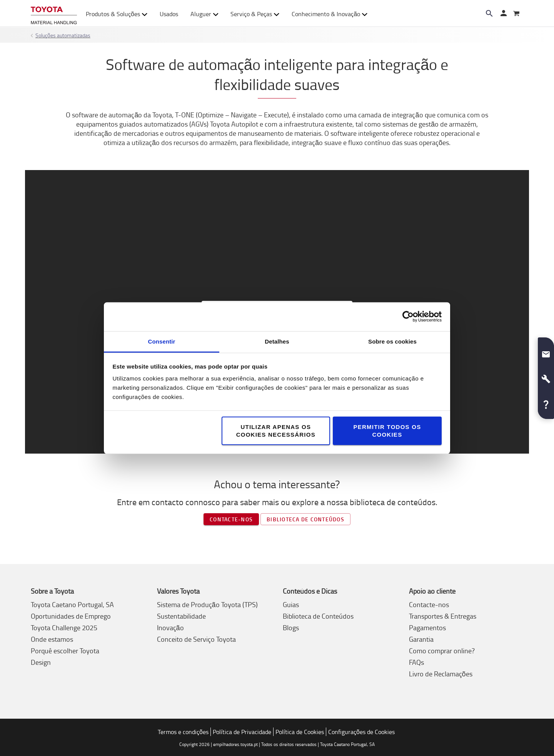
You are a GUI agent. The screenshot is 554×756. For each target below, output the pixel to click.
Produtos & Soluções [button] (117, 14)
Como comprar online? (442, 651)
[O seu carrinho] (516, 14)
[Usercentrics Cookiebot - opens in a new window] (408, 317)
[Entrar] (503, 14)
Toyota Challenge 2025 (64, 627)
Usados (169, 14)
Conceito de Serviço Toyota (196, 639)
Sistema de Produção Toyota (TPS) (207, 604)
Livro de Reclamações (441, 674)
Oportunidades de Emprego (71, 616)
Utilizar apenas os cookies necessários (276, 430)
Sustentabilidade (181, 616)
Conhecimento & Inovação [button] (330, 14)
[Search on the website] (489, 13)
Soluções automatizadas (63, 35)
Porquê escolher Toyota (65, 651)
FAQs (416, 662)
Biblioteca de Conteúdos (318, 616)
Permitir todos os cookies (387, 430)
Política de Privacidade (242, 732)
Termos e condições (183, 732)
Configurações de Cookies (361, 732)
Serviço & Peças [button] (255, 14)
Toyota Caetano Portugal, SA (72, 604)
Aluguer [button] (204, 14)
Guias (291, 604)
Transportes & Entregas (443, 616)
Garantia (421, 639)
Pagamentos (427, 627)
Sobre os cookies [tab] (392, 341)
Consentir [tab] (162, 341)
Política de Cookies (300, 732)
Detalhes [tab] (277, 341)
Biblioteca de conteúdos (305, 519)
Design (41, 662)
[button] (546, 351)
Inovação (170, 627)
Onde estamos (52, 639)
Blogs (291, 627)
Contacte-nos (231, 519)
